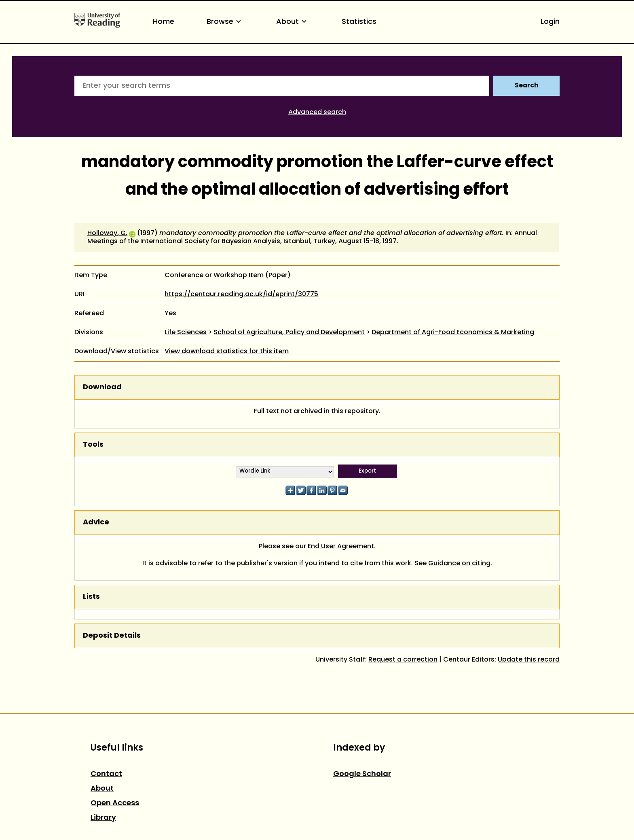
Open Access (115, 803)
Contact (106, 774)
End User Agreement (341, 547)
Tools (93, 445)
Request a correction (403, 660)
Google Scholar (362, 774)
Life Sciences (186, 333)
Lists (91, 597)
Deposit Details (112, 636)
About (293, 22)
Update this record (529, 660)
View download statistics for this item (227, 352)
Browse (225, 22)
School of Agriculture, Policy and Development (289, 333)
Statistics (359, 22)
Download (102, 387)
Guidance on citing (459, 564)
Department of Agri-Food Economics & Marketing (453, 333)
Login (550, 22)
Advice (96, 523)
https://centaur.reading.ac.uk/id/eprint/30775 (241, 295)
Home (164, 22)
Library (103, 818)
